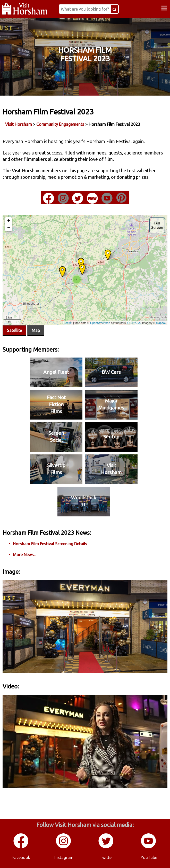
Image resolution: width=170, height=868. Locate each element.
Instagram (64, 857)
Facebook (21, 857)
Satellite (14, 330)
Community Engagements (60, 124)
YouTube (149, 857)
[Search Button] (114, 9)
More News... (24, 555)
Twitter (106, 857)
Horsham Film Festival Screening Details (50, 544)
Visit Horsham (19, 124)
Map (36, 330)
